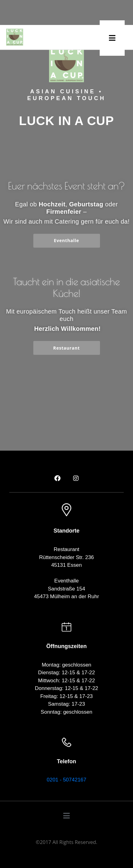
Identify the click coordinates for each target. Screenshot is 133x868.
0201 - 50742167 (66, 780)
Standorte (66, 531)
